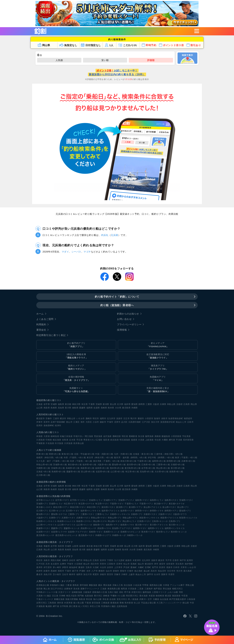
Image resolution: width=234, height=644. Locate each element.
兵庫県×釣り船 (188, 461)
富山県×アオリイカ (153, 507)
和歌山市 (71, 418)
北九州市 (111, 418)
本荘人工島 (95, 606)
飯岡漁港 (149, 436)
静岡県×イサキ (157, 511)
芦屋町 (82, 571)
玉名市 (65, 574)
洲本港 (60, 603)
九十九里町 (119, 560)
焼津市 (58, 426)
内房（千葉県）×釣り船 (81, 461)
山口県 (40, 408)
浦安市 (162, 564)
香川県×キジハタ (177, 525)
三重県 (149, 404)
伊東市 (40, 422)
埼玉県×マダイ (102, 504)
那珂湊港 (84, 585)
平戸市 (169, 560)
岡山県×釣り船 (163, 468)
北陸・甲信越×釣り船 (84, 454)
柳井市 (72, 574)
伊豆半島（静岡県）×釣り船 (161, 458)
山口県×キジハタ (84, 525)
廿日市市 (171, 571)
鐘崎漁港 (55, 436)
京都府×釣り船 (178, 465)
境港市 (169, 567)
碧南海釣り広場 (100, 592)
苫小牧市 (57, 574)
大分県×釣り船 (162, 472)
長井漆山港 (79, 443)
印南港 (49, 440)
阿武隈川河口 (132, 596)
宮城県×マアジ (111, 500)
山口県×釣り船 (117, 472)
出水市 (157, 574)
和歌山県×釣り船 (44, 465)
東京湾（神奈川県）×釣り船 (100, 458)
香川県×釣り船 (178, 468)
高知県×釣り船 (147, 472)
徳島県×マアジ (113, 525)
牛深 (192, 603)
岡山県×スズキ (100, 521)
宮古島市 (180, 564)
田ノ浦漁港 (133, 599)
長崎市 (65, 560)
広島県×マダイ (144, 521)
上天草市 (118, 567)
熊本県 (111, 408)
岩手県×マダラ (62, 500)
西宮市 (110, 574)
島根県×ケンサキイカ (46, 521)
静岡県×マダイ (142, 511)
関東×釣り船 (42, 454)
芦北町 (127, 567)
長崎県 (104, 408)
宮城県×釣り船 (58, 468)
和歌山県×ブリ (115, 518)
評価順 (151, 60)
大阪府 (156, 404)
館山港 (186, 603)
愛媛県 (82, 408)
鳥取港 (82, 599)
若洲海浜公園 (43, 585)
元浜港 (114, 235)
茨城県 (99, 404)
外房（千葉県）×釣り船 (75, 458)
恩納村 (54, 571)
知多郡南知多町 (176, 418)
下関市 (110, 560)
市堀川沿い (79, 436)
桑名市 (40, 574)
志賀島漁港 (122, 606)
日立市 (127, 418)
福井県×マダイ (127, 511)
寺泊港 (158, 440)
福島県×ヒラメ (157, 500)
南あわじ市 (181, 422)
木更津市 (137, 560)
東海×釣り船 (67, 454)
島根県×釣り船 (59, 472)
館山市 (69, 422)
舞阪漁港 (93, 585)
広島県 (187, 404)
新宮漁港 (96, 603)
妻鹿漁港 (114, 603)
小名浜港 (137, 585)
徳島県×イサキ (127, 525)
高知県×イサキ (104, 528)
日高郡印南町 (135, 422)
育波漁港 (98, 436)
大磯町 (141, 567)
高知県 (61, 408)
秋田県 (61, 546)
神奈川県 (76, 404)
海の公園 (97, 599)
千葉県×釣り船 (144, 461)
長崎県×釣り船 (73, 468)
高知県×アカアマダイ (122, 528)
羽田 (181, 592)
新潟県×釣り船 (134, 465)
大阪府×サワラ (180, 514)
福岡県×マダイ (140, 528)
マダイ (65, 252)
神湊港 (40, 436)
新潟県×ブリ (122, 507)
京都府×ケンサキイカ (120, 514)
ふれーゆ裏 (173, 592)
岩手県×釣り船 (148, 468)
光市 (89, 571)
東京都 (68, 404)
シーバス (76, 252)
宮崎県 (140, 550)
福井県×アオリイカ (111, 511)
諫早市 (150, 574)
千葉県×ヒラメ (132, 504)
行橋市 (130, 571)
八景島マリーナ (159, 592)
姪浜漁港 (114, 440)
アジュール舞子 (177, 585)
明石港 (125, 436)
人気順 (59, 60)
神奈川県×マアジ (61, 507)
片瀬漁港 (41, 606)
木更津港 (68, 603)
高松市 (154, 571)
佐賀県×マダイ (43, 532)
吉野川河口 (42, 603)
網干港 (56, 606)
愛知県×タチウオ (59, 514)
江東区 (76, 422)
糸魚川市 (48, 574)
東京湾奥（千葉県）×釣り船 (106, 461)
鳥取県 (47, 408)
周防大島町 (56, 560)
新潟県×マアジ (136, 507)
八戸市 (95, 571)
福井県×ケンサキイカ (91, 511)
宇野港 (145, 585)
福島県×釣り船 (102, 468)
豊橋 (122, 603)
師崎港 (106, 596)
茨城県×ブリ (42, 504)
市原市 (171, 574)
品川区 (124, 422)
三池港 (103, 589)
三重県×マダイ (87, 514)
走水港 (72, 440)
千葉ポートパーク (45, 599)
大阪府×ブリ (42, 518)
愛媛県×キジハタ (72, 528)
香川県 (68, 408)
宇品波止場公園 (148, 603)
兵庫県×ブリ (55, 518)
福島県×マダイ (142, 500)
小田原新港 (176, 436)
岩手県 (47, 404)
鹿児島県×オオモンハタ (66, 535)
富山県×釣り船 (88, 472)
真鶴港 (158, 436)
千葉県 (92, 404)
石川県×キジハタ (57, 511)
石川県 (120, 404)
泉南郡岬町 (49, 426)
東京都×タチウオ (177, 504)
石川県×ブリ (42, 511)
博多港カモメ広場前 (93, 440)
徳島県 (75, 408)
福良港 (106, 440)
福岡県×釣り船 (159, 461)
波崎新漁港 (77, 592)
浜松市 (72, 560)
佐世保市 (170, 564)
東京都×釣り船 (75, 465)
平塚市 (110, 422)
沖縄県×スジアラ (103, 535)
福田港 (40, 589)
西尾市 (61, 571)
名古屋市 (55, 564)
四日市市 (95, 564)
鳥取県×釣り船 (87, 468)
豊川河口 (98, 596)
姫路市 (129, 560)
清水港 (76, 589)
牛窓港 (185, 596)
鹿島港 (76, 585)
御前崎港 (160, 596)
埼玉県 (85, 404)
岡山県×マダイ (115, 521)
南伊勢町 (189, 564)
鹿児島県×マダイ (86, 535)
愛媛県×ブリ (57, 528)
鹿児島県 (126, 408)
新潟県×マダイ (109, 507)
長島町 (134, 564)
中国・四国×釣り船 (104, 454)
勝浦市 (141, 418)
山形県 (75, 546)
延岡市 (190, 560)
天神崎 (62, 596)
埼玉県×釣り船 (132, 472)
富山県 (113, 404)
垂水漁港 (144, 596)
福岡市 (103, 418)
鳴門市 (80, 560)
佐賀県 (97, 408)
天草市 (184, 567)
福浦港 (134, 440)
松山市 (127, 564)
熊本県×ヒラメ (163, 532)
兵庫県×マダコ (83, 518)
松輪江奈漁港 (66, 436)
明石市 (96, 418)
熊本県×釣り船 (117, 468)
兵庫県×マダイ (69, 518)
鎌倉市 (103, 422)
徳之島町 (139, 571)
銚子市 (75, 571)
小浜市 (96, 422)
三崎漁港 (105, 603)
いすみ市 (81, 418)
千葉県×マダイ (117, 504)
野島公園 (190, 585)
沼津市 (117, 422)
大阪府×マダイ (165, 514)
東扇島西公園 (114, 589)
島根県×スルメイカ (66, 521)
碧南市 (116, 571)
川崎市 (124, 574)
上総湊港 (149, 440)
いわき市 (192, 567)
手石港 (80, 440)
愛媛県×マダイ (43, 528)
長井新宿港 (188, 440)
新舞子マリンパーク (90, 589)
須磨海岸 (68, 589)
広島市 (190, 422)
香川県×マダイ (142, 525)
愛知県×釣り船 (119, 465)
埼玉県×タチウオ (86, 504)
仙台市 (109, 571)
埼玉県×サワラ (71, 504)
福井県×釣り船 (90, 465)
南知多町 (73, 567)
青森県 (47, 546)
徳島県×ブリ (99, 525)
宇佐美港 (186, 436)
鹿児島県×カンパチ (45, 535)
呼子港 (127, 592)
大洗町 (96, 567)
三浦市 (56, 418)
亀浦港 (49, 606)
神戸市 (183, 560)
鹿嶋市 (89, 418)
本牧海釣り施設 (57, 585)
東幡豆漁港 (59, 599)
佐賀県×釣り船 (103, 472)
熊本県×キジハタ (179, 532)
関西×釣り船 (55, 454)
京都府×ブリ (137, 514)
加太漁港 (128, 585)
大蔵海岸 (87, 592)
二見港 (140, 589)
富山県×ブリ (183, 507)
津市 (156, 564)
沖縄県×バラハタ (135, 535)
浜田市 (110, 567)
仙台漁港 (164, 599)
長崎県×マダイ (96, 532)
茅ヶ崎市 (57, 567)
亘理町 (148, 567)
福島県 (61, 404)
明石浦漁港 (125, 440)
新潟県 (106, 404)
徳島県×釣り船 (176, 472)
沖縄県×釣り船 (43, 468)
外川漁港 (59, 443)
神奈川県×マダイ (78, 507)
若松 (121, 592)
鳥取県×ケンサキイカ (149, 518)
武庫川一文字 (146, 599)
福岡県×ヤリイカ (156, 528)
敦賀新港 (176, 596)
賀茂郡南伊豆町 (168, 422)
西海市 (123, 571)
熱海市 (157, 418)
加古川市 (155, 422)
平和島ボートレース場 (47, 592)
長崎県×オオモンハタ (130, 532)
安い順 (105, 60)
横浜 (100, 585)
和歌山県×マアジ (131, 518)
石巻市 (176, 560)
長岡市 (40, 426)
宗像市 (49, 418)
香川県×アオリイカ (159, 525)
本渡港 (152, 596)
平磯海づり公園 (118, 596)
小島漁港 (191, 599)
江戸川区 (146, 422)
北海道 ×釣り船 (44, 472)
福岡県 (90, 408)
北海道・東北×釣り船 (143, 454)
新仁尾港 (73, 606)
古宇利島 (64, 606)
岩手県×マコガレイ (79, 500)
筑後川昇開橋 (72, 599)
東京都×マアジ (161, 504)
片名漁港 (50, 443)
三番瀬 (69, 585)
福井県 (127, 404)
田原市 (162, 567)
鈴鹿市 (47, 571)
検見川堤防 (72, 596)
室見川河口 (122, 599)
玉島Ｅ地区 (113, 592)
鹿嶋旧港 (117, 436)
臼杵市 (177, 567)
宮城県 (54, 404)
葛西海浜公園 (156, 585)
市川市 (180, 571)
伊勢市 (65, 567)
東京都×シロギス (44, 507)
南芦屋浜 (158, 589)
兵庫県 (163, 404)
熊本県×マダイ (148, 532)
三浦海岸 (149, 589)
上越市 (132, 574)
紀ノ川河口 (84, 606)
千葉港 (88, 603)
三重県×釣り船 (163, 465)
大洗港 (141, 440)
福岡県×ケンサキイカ (175, 528)
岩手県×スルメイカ (45, 500)
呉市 (48, 564)
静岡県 (142, 404)
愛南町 (134, 567)
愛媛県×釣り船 (73, 472)
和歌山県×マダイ (99, 518)
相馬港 (124, 589)
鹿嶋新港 (133, 436)
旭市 (83, 422)
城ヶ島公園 (79, 603)
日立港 (55, 596)
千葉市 (68, 571)
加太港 (141, 436)
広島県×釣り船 (148, 465)
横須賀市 (41, 418)
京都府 (180, 404)
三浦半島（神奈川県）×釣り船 (168, 454)
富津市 (47, 422)
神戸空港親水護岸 (178, 599)
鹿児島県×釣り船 (133, 468)
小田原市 (149, 418)
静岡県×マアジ (172, 511)
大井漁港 (68, 443)
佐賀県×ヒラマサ (59, 532)
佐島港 (65, 440)
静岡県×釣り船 (174, 461)
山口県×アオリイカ (66, 525)
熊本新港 (129, 603)
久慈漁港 (41, 440)
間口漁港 (89, 436)
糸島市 (164, 418)
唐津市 (40, 567)
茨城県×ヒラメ (56, 504)
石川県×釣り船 (43, 475)
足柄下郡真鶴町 (58, 422)
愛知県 (134, 404)
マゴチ (87, 252)
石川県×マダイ (73, 511)
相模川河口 (177, 589)
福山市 (141, 564)
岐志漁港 (57, 440)
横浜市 (63, 418)
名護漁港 (89, 596)
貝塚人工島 (118, 585)
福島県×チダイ (172, 500)
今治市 (103, 567)
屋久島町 (188, 571)
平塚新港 (41, 443)
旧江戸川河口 (57, 589)
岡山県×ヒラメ (130, 521)
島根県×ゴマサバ (84, 521)
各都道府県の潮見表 (47, 542)
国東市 (164, 574)
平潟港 (179, 440)
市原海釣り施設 (108, 606)
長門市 (155, 567)
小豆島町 (78, 564)
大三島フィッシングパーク (169, 603)
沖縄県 (134, 408)
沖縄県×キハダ (119, 535)
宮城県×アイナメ (126, 500)
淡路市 (119, 418)
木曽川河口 (137, 592)
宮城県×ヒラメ (96, 500)
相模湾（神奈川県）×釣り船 (50, 458)
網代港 (172, 440)
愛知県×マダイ (43, 514)
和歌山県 (171, 404)
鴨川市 (134, 418)
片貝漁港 (132, 589)
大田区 (89, 422)
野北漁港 (167, 589)
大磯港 (165, 440)
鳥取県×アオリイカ (169, 518)
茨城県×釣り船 (60, 465)
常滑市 (103, 564)
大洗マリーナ (64, 592)
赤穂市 (103, 574)
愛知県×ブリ (185, 511)
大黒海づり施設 (44, 596)
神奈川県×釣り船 (128, 461)
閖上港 (47, 589)
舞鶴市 (102, 571)
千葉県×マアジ (146, 504)
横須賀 (168, 596)
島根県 (54, 408)
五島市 (89, 567)
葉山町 (147, 571)
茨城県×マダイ (186, 500)
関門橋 (81, 596)
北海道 (40, 404)
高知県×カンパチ (89, 528)
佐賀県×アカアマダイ (78, 532)
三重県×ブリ (74, 514)
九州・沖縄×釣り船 (123, 454)
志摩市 (63, 564)
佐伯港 (113, 599)
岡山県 (194, 404)
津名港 (106, 599)
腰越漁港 (166, 436)
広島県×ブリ (175, 521)
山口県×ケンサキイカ (46, 525)
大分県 (118, 408)
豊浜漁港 (107, 585)
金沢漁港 (107, 436)
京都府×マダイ (151, 514)
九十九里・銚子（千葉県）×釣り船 (53, 461)
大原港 (47, 436)
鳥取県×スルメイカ (188, 518)
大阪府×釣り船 (104, 465)
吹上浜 (137, 603)
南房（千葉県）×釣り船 (186, 458)
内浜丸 (105, 235)
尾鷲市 (96, 574)
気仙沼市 (162, 571)
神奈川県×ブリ (94, 507)
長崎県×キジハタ (112, 532)
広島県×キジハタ (160, 521)
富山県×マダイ (169, 507)
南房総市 (188, 418)
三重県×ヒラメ (102, 514)
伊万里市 (48, 567)
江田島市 (111, 564)
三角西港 (52, 603)
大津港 (166, 585)
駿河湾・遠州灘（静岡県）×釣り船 (131, 458)
